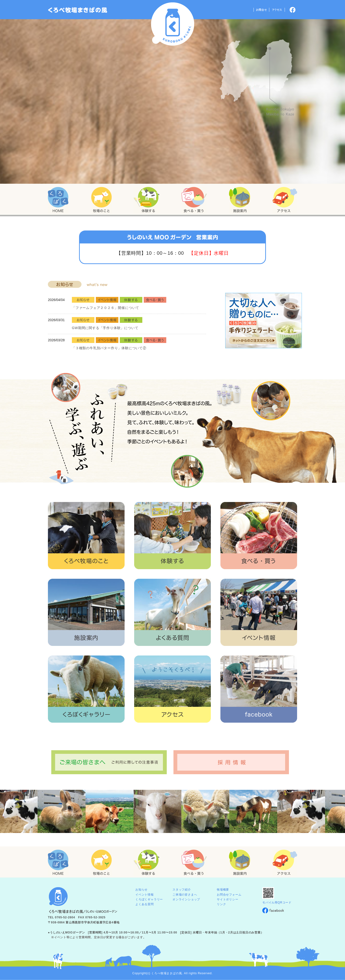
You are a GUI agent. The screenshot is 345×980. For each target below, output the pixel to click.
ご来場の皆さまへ (185, 895)
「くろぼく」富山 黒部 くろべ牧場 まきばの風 (78, 10)
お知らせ (141, 890)
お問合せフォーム (229, 895)
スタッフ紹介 (182, 890)
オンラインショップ (186, 899)
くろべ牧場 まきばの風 (173, 24)
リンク (221, 904)
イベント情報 (145, 895)
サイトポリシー (228, 899)
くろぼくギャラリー (149, 899)
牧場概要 (223, 890)
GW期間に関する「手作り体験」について (105, 328)
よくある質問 (145, 904)
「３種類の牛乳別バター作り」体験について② (109, 348)
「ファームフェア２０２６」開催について (106, 308)
